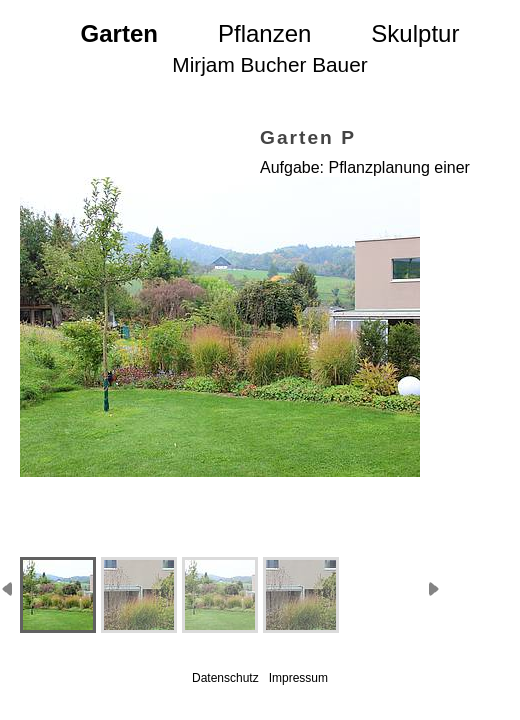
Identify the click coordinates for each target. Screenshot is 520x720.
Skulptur (415, 33)
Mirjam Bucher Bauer (269, 64)
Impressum (298, 678)
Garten (119, 33)
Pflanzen (264, 33)
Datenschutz (225, 678)
